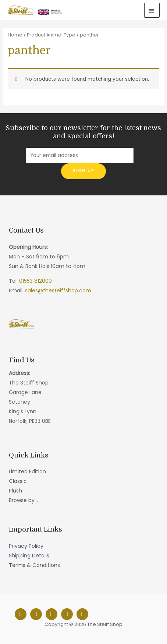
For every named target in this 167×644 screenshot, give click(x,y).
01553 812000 (35, 281)
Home (15, 35)
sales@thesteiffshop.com (58, 290)
